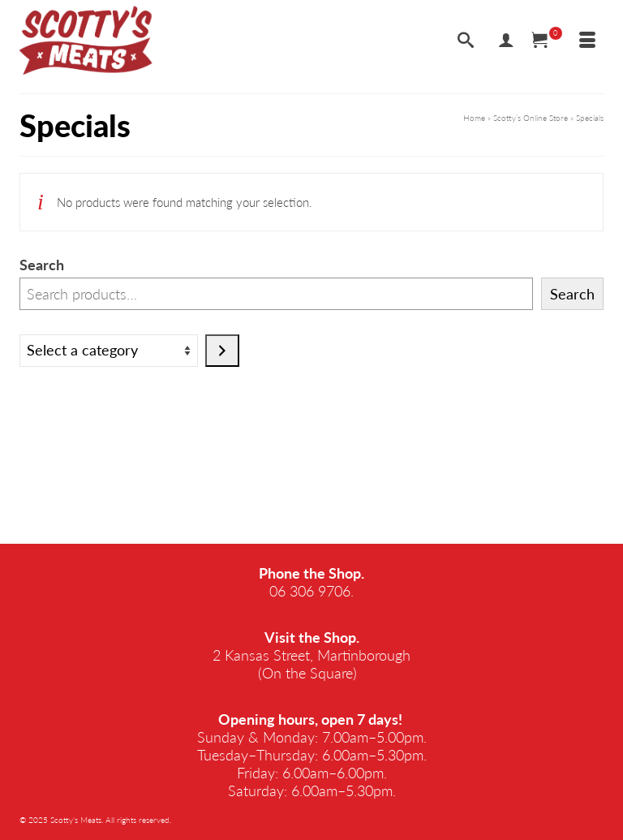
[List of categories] (109, 351)
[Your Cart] (547, 41)
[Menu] (587, 41)
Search (42, 265)
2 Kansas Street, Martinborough (311, 655)
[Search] (466, 41)
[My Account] (506, 41)
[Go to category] (222, 351)
